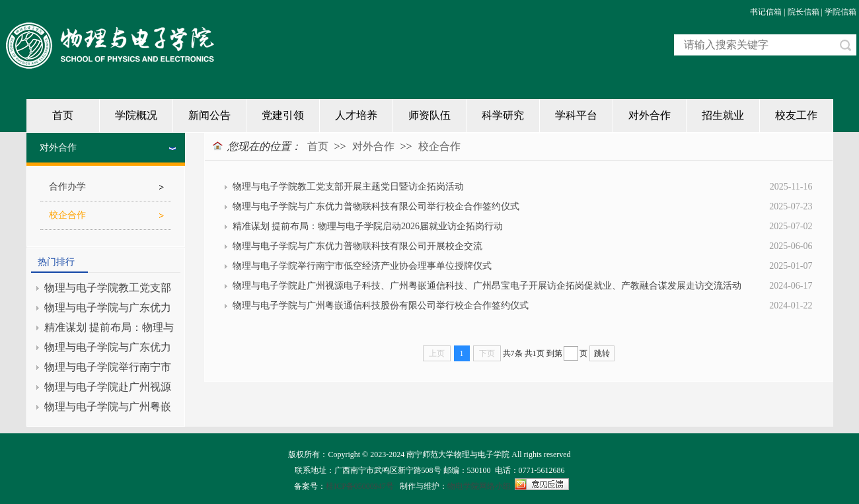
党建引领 (283, 115)
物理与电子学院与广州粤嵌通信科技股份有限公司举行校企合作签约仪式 (381, 306)
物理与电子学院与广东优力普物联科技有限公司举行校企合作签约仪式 (376, 206)
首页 (63, 115)
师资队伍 (429, 115)
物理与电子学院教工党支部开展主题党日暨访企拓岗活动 (348, 187)
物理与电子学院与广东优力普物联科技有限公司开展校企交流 (357, 246)
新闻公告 (209, 115)
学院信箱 (840, 12)
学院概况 (136, 115)
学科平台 (576, 115)
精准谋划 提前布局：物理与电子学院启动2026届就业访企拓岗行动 (368, 226)
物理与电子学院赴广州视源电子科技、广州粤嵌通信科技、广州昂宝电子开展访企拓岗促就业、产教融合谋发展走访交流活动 (487, 286)
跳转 (602, 353)
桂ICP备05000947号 (360, 486)
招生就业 (723, 115)
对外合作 (650, 115)
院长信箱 (803, 12)
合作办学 (67, 187)
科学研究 (503, 115)
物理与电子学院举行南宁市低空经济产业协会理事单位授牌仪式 (362, 266)
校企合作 (439, 146)
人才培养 (356, 115)
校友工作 (796, 115)
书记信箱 (766, 12)
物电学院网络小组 (479, 486)
